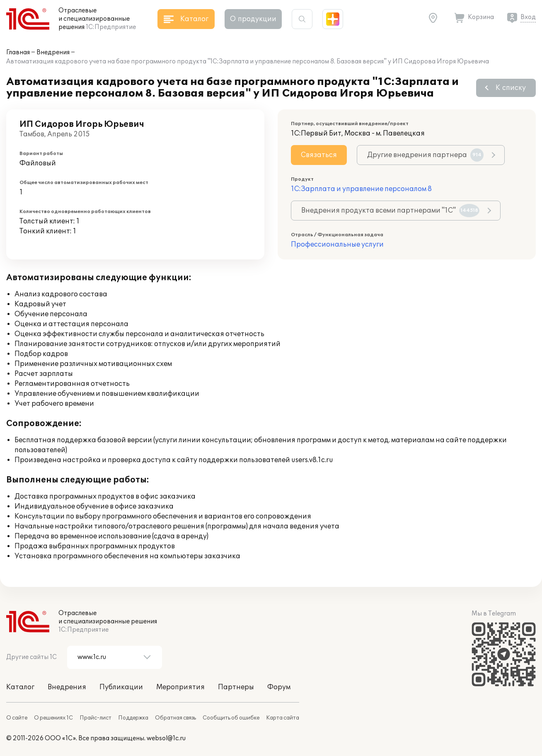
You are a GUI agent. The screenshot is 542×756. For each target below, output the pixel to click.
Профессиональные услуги (337, 245)
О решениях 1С (53, 718)
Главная (18, 52)
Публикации (121, 687)
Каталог (20, 687)
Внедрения (53, 52)
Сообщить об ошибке (231, 718)
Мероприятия (180, 687)
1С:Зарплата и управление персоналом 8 (361, 189)
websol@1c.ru (166, 738)
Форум (279, 687)
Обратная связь (175, 718)
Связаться (319, 155)
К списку (511, 88)
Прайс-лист (96, 718)
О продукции (253, 19)
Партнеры (236, 687)
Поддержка (133, 718)
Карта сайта (283, 718)
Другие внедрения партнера (425, 155)
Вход (528, 17)
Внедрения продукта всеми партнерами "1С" (390, 211)
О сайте (17, 718)
